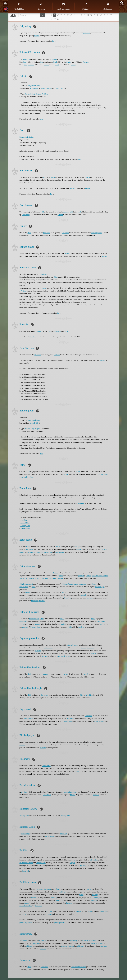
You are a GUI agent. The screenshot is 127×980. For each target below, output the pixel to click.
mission (42, 601)
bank (53, 177)
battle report (48, 648)
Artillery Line (25, 528)
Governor (65, 233)
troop (28, 471)
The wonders (41, 863)
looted (87, 188)
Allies (78, 771)
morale (79, 549)
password (87, 33)
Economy (41, 6)
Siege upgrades (46, 88)
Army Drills (34, 88)
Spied (44, 288)
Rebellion (89, 695)
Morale (88, 576)
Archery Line (25, 526)
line (25, 62)
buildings (39, 331)
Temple (86, 674)
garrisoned (23, 621)
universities (94, 860)
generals (60, 578)
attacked (105, 256)
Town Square (29, 718)
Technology (25, 834)
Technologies (100, 587)
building (95, 895)
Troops (22, 624)
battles (56, 573)
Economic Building (27, 137)
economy (48, 889)
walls (62, 619)
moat (33, 587)
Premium (33, 337)
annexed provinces (70, 792)
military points (46, 552)
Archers (31, 65)
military (57, 889)
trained (67, 331)
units (49, 331)
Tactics (54, 59)
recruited (57, 331)
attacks (72, 188)
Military (86, 6)
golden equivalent (26, 922)
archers (46, 65)
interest (87, 177)
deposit (60, 215)
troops (66, 474)
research (90, 598)
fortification (44, 578)
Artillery (45, 94)
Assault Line (25, 523)
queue (89, 889)
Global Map (19, 6)
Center (69, 62)
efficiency (74, 940)
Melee (27, 428)
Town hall (26, 871)
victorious (35, 601)
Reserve (86, 62)
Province (75, 967)
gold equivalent (60, 922)
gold (45, 177)
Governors (44, 695)
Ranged (28, 94)
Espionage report (27, 584)
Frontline (24, 520)
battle (28, 546)
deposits (66, 212)
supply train (59, 552)
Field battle (24, 477)
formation (26, 59)
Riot (82, 695)
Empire (72, 863)
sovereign (43, 940)
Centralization (60, 88)
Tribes (56, 277)
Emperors (47, 233)
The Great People (63, 6)
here (54, 41)
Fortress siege (103, 474)
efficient (29, 946)
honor (38, 552)
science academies (26, 863)
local (74, 860)
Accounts (91, 648)
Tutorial (83, 648)
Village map (82, 865)
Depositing (26, 215)
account (68, 253)
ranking (93, 653)
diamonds (70, 718)
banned (37, 36)
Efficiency (82, 967)
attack (78, 471)
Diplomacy (108, 6)
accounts (48, 914)
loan (80, 159)
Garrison (38, 355)
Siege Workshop (34, 86)
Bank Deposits (96, 233)
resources (32, 552)
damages (29, 549)
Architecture (50, 836)
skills (29, 233)
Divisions (80, 503)
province (24, 792)
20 (121, 3)
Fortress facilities (32, 578)
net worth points (72, 645)
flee (63, 592)
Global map (46, 766)
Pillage (31, 477)
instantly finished (26, 906)
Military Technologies (100, 576)
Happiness (88, 716)
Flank (55, 62)
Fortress (24, 291)
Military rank (24, 815)
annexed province (97, 943)
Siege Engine (36, 94)
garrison (81, 576)
